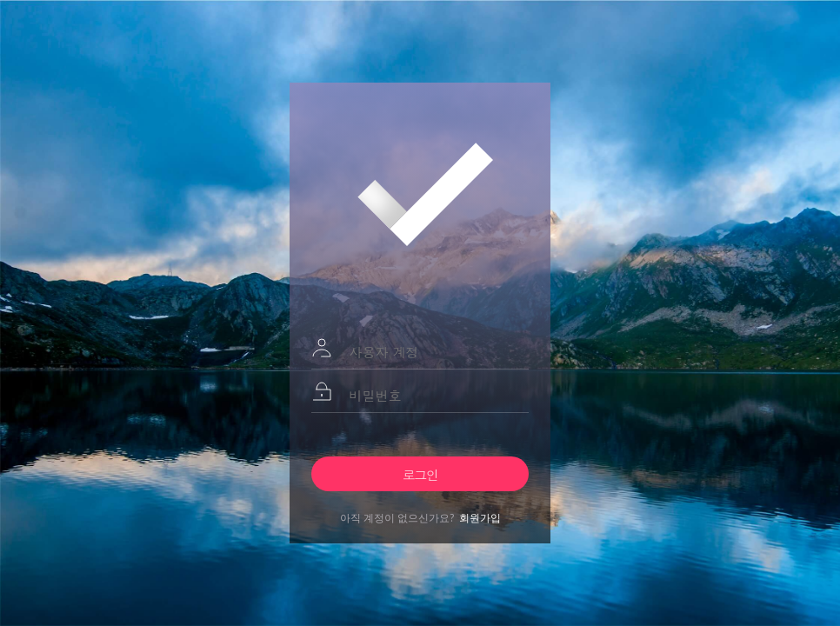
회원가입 (480, 518)
